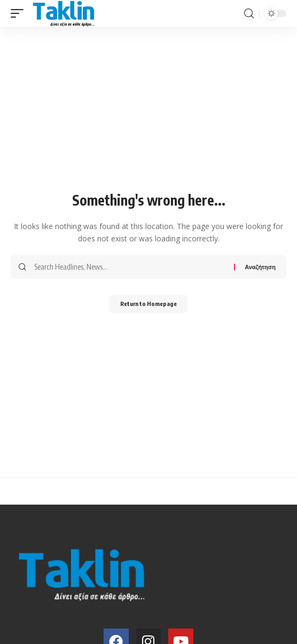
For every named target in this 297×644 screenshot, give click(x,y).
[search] (249, 14)
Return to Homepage (148, 304)
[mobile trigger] (20, 13)
